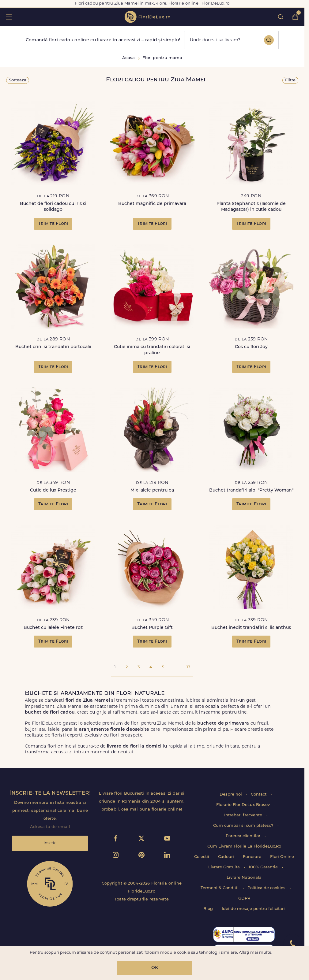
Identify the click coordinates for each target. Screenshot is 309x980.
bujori (31, 730)
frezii (263, 724)
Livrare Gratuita (225, 867)
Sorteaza (18, 80)
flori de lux (147, 17)
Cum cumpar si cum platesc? (244, 826)
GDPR (244, 898)
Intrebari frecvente (244, 815)
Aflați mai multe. (256, 953)
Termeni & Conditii (220, 888)
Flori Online (282, 857)
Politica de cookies (267, 888)
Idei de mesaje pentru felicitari (253, 909)
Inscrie (50, 843)
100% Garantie (264, 867)
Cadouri (227, 857)
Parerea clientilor (244, 836)
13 (188, 667)
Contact (259, 794)
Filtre (290, 80)
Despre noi (231, 794)
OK (155, 968)
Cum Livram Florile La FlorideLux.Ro (244, 846)
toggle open (9, 17)
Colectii (202, 857)
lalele (54, 730)
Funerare (253, 857)
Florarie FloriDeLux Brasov (244, 805)
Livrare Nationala (244, 878)
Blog (209, 909)
